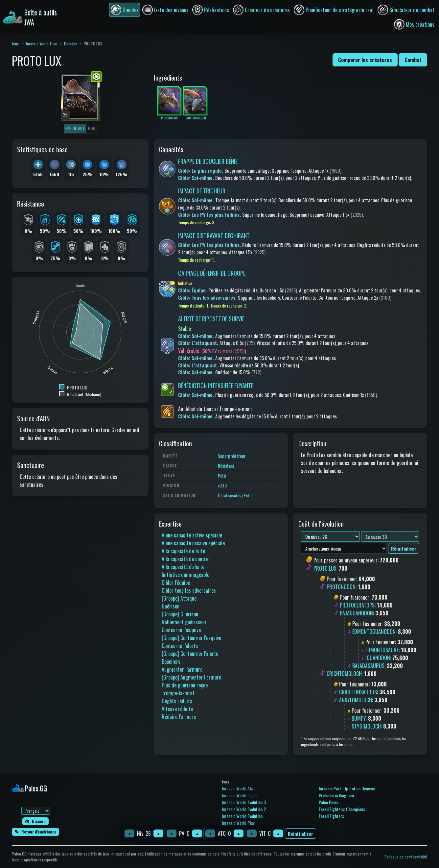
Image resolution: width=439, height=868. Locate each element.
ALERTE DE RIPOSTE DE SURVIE (211, 319)
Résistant (226, 466)
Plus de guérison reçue (185, 685)
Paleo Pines (328, 802)
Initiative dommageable (185, 575)
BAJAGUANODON (356, 613)
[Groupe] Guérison (180, 614)
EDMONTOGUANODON (374, 632)
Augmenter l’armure (182, 669)
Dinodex (70, 44)
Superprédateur (232, 456)
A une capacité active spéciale (192, 535)
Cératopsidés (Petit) (236, 495)
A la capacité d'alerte (183, 567)
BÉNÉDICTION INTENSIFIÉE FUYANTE (216, 385)
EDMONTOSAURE (382, 650)
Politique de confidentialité (406, 857)
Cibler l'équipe (176, 583)
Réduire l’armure (179, 717)
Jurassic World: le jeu (239, 795)
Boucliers (171, 661)
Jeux (15, 44)
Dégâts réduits (177, 701)
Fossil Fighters (331, 816)
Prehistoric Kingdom (336, 795)
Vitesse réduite (177, 709)
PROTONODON (341, 587)
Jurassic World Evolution (242, 816)
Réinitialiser (300, 834)
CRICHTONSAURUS (358, 692)
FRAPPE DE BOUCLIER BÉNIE (208, 161)
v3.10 (222, 485)
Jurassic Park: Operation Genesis (347, 788)
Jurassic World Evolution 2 (244, 809)
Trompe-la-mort (178, 693)
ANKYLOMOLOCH (356, 700)
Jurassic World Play (238, 823)
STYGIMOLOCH (366, 726)
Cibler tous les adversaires (189, 590)
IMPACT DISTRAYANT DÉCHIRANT (214, 236)
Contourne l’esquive (181, 630)
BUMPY (359, 718)
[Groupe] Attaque (179, 598)
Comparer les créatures (365, 60)
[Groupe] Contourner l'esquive (191, 638)
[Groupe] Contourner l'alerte (190, 654)
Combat (413, 60)
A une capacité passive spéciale (193, 543)
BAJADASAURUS (368, 666)
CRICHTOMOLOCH (344, 674)
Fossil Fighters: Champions (342, 809)
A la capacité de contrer (186, 559)
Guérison (171, 606)
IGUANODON (378, 658)
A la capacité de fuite (183, 551)
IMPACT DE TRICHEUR (202, 191)
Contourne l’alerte (180, 646)
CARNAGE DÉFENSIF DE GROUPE (212, 273)
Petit (222, 475)
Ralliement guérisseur (184, 622)
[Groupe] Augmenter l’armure (191, 677)
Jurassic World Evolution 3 (244, 802)
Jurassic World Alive (41, 44)
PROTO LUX (325, 568)
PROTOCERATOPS (357, 605)
